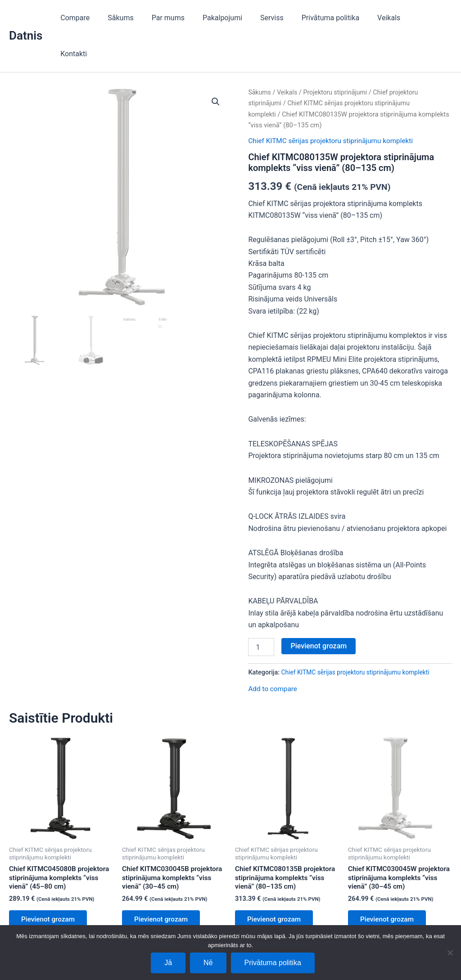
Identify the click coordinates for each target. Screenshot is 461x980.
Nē (208, 963)
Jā (168, 963)
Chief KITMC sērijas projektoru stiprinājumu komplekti (334, 105)
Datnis (26, 18)
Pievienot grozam (319, 610)
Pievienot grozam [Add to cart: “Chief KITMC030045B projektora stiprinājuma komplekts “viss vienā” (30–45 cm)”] (164, 895)
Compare (100, 18)
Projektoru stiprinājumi (339, 56)
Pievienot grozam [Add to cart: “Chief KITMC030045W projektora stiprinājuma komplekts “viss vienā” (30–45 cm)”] (390, 895)
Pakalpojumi (237, 18)
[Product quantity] (261, 611)
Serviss (283, 18)
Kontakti (432, 18)
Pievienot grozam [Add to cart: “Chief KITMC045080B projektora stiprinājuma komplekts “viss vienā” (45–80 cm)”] (51, 895)
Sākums (142, 18)
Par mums (186, 18)
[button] (215, 66)
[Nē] (450, 953)
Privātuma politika (338, 18)
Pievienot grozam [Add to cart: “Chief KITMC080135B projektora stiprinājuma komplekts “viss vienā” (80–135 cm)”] (277, 895)
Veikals (392, 18)
